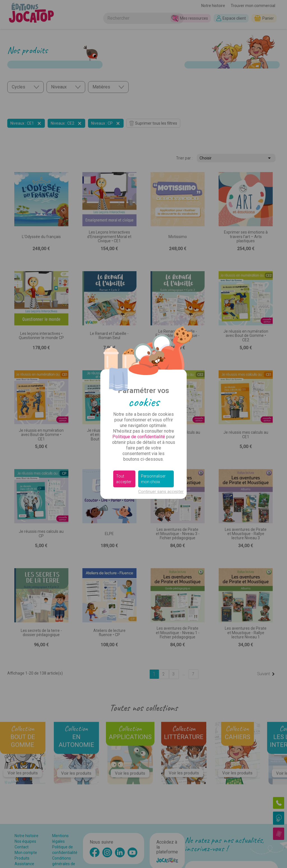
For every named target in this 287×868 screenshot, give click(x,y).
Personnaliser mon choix (153, 479)
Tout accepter (124, 479)
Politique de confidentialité (139, 437)
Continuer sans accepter (161, 492)
